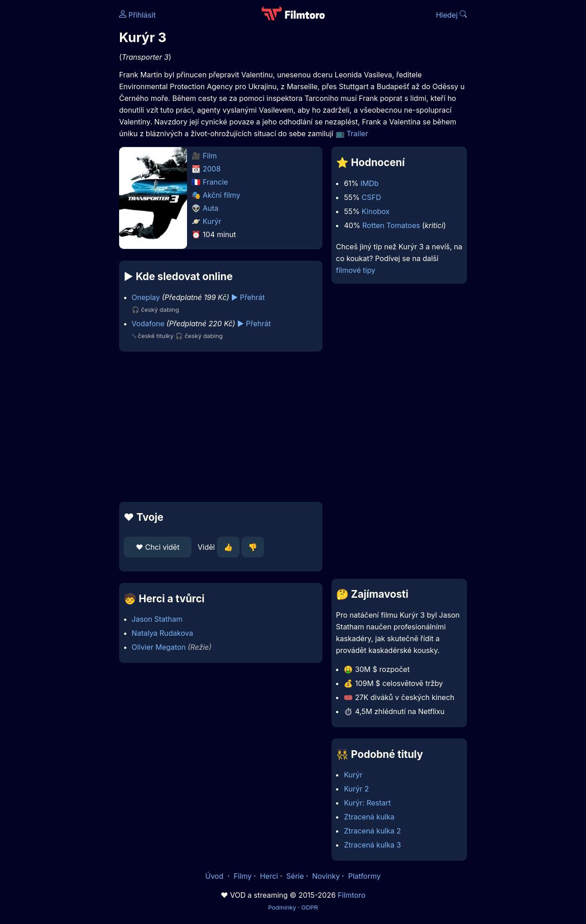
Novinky (326, 876)
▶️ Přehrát (248, 297)
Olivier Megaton (159, 647)
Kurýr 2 (356, 789)
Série (295, 876)
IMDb (370, 183)
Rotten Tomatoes (391, 225)
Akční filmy (222, 195)
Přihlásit (137, 15)
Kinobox (376, 211)
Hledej (451, 15)
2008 (212, 169)
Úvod (215, 876)
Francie (216, 182)
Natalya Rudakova (163, 633)
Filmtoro (352, 895)
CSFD (372, 197)
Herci (269, 876)
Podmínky (282, 907)
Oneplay (146, 297)
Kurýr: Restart (367, 803)
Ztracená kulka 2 (372, 831)
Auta (211, 208)
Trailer (357, 133)
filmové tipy (356, 270)
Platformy (365, 876)
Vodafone (148, 324)
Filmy (243, 876)
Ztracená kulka (369, 817)
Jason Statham (157, 619)
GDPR (310, 907)
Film (210, 156)
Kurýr (212, 221)
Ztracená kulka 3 (372, 845)
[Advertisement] (221, 427)
